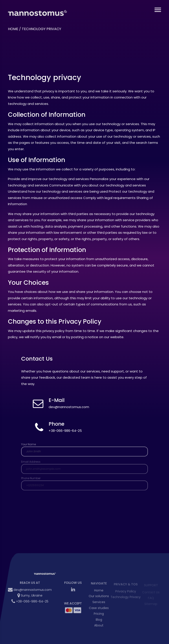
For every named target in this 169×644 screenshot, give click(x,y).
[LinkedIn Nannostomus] (73, 592)
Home (13, 29)
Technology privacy (41, 29)
